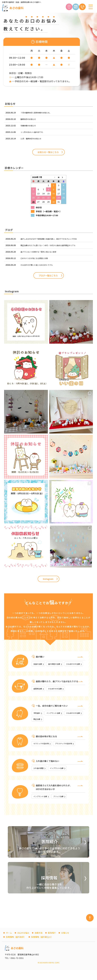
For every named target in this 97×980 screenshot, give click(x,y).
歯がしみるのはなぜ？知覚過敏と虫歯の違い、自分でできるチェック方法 (53, 239)
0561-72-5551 (17, 968)
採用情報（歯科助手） (16, 947)
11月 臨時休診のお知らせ (33, 138)
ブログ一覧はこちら (48, 275)
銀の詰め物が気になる (47, 745)
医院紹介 (52, 943)
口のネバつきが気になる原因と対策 (36, 258)
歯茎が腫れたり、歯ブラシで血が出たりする (58, 688)
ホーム (9, 943)
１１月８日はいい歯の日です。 (34, 132)
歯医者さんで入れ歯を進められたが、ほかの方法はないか (55, 797)
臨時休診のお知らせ (29, 119)
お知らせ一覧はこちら (48, 152)
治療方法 (39, 943)
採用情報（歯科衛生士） (42, 947)
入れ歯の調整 (40, 777)
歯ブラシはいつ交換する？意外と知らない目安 (41, 252)
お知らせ (65, 943)
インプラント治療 (57, 721)
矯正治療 (61, 727)
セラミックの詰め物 (43, 752)
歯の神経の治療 (58, 664)
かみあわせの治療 (42, 671)
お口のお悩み (23, 943)
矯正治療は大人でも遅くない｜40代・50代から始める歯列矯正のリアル (53, 245)
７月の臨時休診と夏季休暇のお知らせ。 (38, 113)
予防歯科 (38, 721)
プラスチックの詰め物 (69, 752)
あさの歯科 (16, 8)
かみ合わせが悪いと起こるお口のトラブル (39, 265)
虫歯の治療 (39, 664)
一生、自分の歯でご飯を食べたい (53, 713)
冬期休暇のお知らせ (29, 125)
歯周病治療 (39, 696)
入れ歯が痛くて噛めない (48, 770)
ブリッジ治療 (63, 806)
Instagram (48, 579)
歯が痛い (40, 657)
